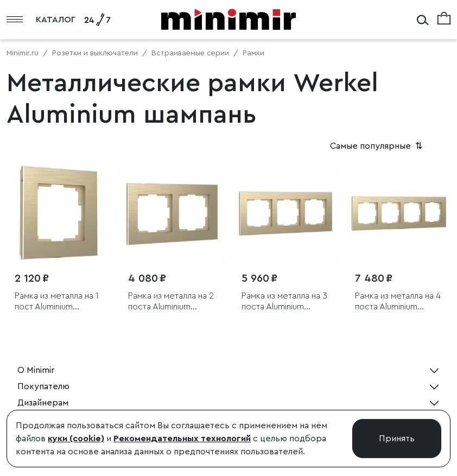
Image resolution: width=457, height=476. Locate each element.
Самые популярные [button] (377, 146)
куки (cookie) (76, 439)
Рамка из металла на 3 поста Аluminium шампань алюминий (284, 302)
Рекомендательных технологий (182, 439)
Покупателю (43, 386)
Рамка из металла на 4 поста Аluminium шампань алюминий (398, 302)
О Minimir (36, 370)
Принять (397, 439)
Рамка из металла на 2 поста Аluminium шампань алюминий (171, 302)
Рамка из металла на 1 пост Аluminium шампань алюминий (57, 302)
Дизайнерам (43, 403)
